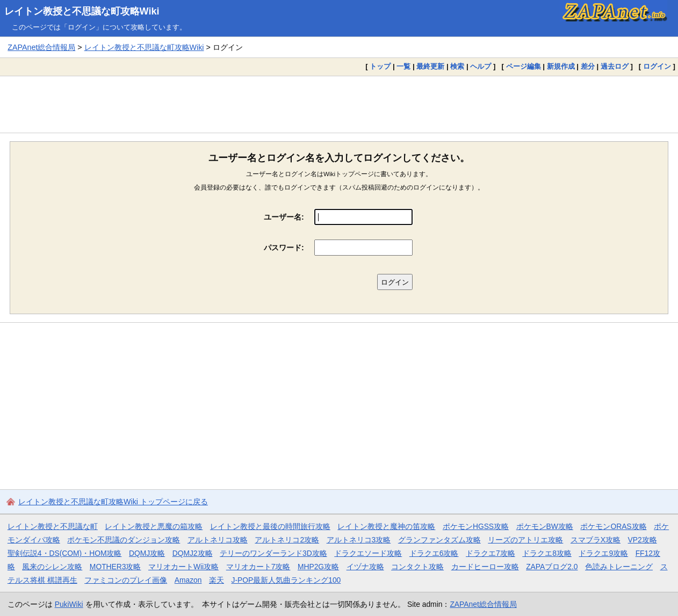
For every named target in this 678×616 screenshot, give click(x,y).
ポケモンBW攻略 (545, 526)
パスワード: (284, 248)
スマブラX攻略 (596, 540)
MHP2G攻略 (318, 567)
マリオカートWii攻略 (183, 567)
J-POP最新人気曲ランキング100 (286, 580)
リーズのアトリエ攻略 (525, 540)
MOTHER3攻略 (116, 567)
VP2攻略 (643, 540)
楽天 (217, 580)
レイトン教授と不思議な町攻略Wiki (82, 11)
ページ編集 (524, 66)
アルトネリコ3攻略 (359, 540)
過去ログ (615, 66)
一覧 (403, 66)
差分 (588, 66)
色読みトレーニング (619, 567)
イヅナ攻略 (365, 567)
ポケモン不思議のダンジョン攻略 (124, 540)
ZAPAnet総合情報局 (41, 47)
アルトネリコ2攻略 (287, 540)
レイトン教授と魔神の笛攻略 (386, 526)
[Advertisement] (339, 104)
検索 (457, 66)
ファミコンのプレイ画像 (126, 580)
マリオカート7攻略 (258, 567)
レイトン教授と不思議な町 (53, 526)
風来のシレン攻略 (52, 567)
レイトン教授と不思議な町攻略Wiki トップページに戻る (113, 502)
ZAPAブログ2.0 (552, 567)
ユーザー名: (284, 217)
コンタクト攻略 (417, 567)
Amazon (188, 580)
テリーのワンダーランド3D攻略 (273, 553)
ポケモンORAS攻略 (613, 526)
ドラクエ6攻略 (434, 553)
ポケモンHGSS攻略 (476, 526)
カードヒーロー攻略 (485, 567)
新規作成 (561, 66)
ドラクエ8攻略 (547, 553)
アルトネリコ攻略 (218, 540)
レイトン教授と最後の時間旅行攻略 (270, 526)
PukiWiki (69, 604)
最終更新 (430, 66)
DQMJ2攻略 (193, 553)
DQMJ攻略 (147, 553)
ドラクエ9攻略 (603, 553)
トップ (380, 66)
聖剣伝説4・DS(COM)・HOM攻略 (65, 553)
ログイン (657, 66)
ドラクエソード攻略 (368, 553)
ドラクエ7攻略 (491, 553)
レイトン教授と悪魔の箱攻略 (154, 526)
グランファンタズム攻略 (439, 540)
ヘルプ (481, 66)
